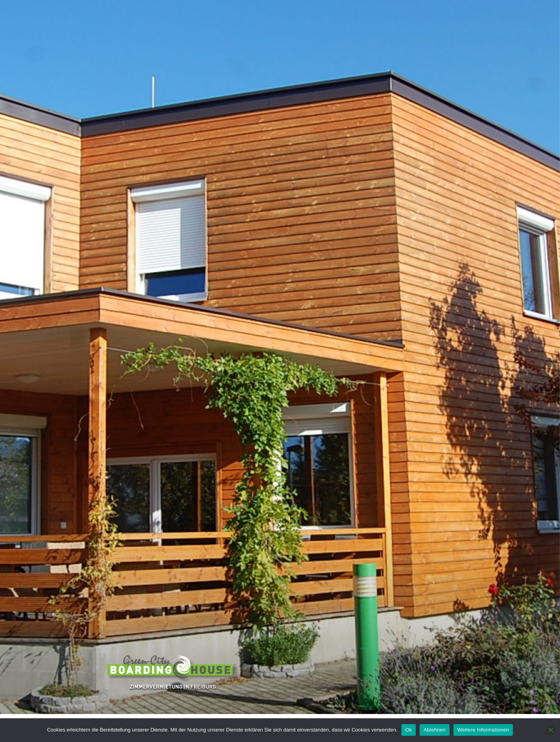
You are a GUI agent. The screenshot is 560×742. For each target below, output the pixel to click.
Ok (409, 730)
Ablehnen (435, 730)
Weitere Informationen (483, 730)
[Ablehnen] (550, 730)
